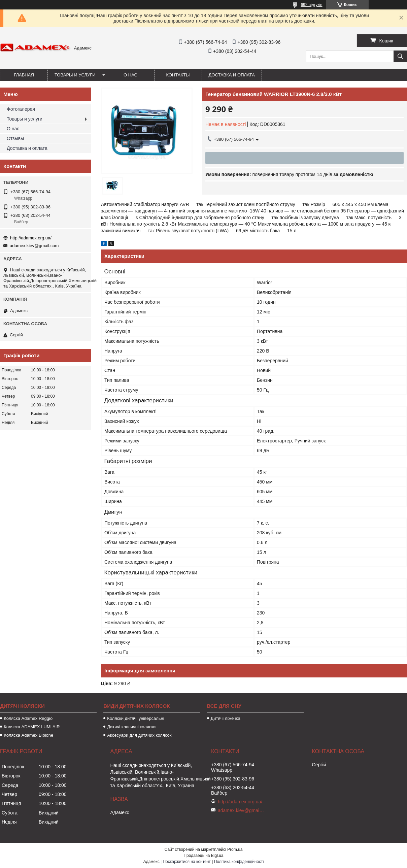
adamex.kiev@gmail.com (34, 246)
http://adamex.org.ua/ (31, 238)
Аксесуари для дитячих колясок (139, 735)
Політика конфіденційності (239, 862)
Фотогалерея (21, 109)
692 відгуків (311, 5)
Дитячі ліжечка (226, 718)
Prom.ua (235, 849)
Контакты (178, 75)
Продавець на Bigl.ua (203, 856)
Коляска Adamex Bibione (28, 735)
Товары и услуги (75, 75)
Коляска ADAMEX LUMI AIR (32, 727)
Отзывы (15, 138)
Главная (24, 75)
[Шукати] (400, 56)
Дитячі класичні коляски (131, 727)
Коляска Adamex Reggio (28, 718)
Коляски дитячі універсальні (135, 718)
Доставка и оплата (232, 75)
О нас (130, 75)
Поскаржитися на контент (186, 862)
